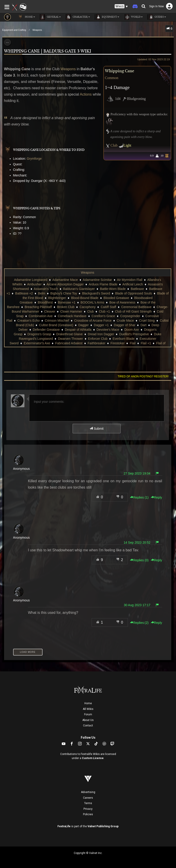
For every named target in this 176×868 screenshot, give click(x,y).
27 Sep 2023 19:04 (137, 473)
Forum (88, 714)
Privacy (88, 809)
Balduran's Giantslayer (79, 289)
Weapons (37, 30)
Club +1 (104, 311)
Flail (133, 343)
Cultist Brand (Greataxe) (56, 325)
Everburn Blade (124, 339)
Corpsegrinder (130, 316)
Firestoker (118, 343)
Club (114, 145)
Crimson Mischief (57, 321)
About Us (88, 720)
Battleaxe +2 (24, 293)
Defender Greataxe (46, 330)
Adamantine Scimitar (97, 280)
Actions (86, 94)
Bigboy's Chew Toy (64, 293)
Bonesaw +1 (67, 302)
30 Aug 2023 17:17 (137, 605)
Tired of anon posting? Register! (143, 376)
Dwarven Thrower (70, 339)
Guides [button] (157, 17)
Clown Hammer (71, 311)
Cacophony (88, 307)
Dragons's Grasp (39, 334)
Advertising (88, 792)
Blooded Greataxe (116, 298)
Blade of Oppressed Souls (134, 293)
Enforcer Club (98, 339)
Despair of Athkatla (78, 330)
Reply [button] (157, 497)
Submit (96, 429)
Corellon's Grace (103, 316)
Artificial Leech (133, 284)
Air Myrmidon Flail (130, 280)
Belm (42, 293)
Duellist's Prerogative (134, 334)
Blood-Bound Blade (85, 298)
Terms (88, 803)
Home (88, 703)
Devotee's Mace (108, 330)
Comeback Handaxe (72, 316)
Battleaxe (137, 289)
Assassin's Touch (46, 289)
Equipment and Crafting (14, 30)
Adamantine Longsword (31, 280)
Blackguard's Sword (96, 293)
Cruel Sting (147, 321)
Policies (88, 814)
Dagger (83, 325)
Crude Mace (125, 321)
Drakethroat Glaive (70, 334)
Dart (143, 325)
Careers (88, 798)
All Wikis (88, 709)
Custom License (93, 758)
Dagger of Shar (125, 325)
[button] (121, 6)
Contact (88, 726)
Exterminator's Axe (37, 343)
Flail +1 (146, 343)
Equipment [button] (107, 17)
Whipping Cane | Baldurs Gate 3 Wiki (48, 51)
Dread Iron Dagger (101, 334)
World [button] (133, 17)
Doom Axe (132, 330)
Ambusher (34, 284)
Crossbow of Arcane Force (93, 321)
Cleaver (50, 311)
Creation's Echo (29, 321)
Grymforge (34, 159)
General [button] (50, 17)
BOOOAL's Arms (92, 302)
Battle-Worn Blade (113, 289)
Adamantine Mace (65, 280)
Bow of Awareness (122, 302)
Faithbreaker (96, 343)
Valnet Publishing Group (103, 826)
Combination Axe (41, 316)
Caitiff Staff (108, 307)
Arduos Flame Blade (103, 284)
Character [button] (78, 17)
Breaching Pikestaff (38, 307)
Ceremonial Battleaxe (136, 307)
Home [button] (26, 17)
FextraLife (64, 826)
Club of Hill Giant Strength (133, 311)
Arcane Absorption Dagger (65, 284)
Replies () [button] (139, 497)
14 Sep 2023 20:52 (137, 542)
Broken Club (66, 307)
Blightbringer (57, 298)
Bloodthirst (45, 302)
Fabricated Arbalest (69, 343)
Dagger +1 (101, 325)
